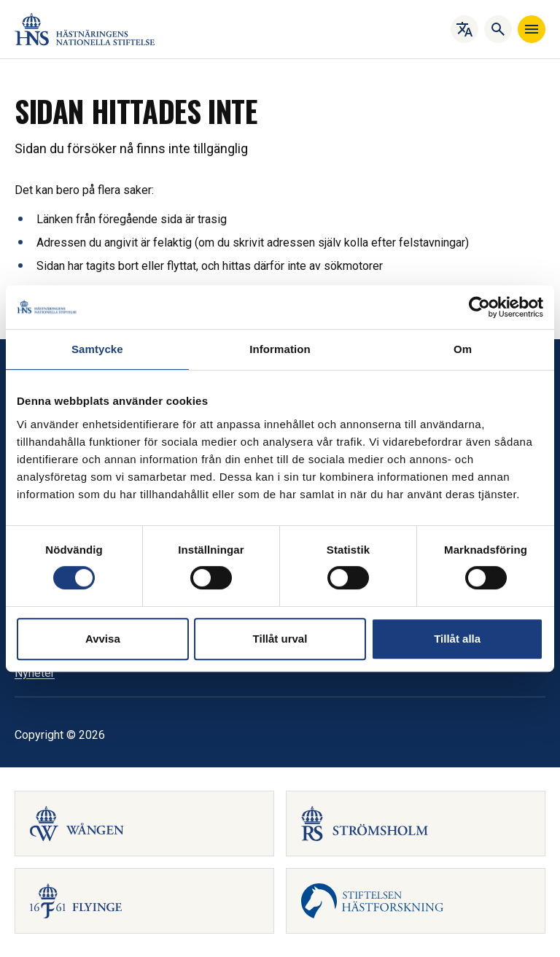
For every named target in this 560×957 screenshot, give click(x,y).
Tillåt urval (280, 639)
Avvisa (103, 639)
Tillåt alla (457, 639)
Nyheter (35, 673)
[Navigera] (532, 29)
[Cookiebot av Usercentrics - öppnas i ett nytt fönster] (479, 307)
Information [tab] (280, 349)
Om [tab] (463, 349)
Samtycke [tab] (97, 349)
